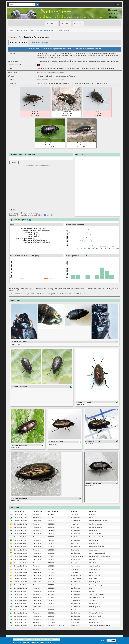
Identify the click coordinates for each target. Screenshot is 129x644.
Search (14, 162)
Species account (18, 43)
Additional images (40, 43)
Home (11, 30)
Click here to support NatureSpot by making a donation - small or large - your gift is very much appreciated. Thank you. (64, 49)
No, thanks (111, 640)
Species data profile (19, 220)
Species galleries (21, 30)
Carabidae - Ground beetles (45, 30)
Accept (103, 640)
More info (48, 642)
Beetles (31, 30)
